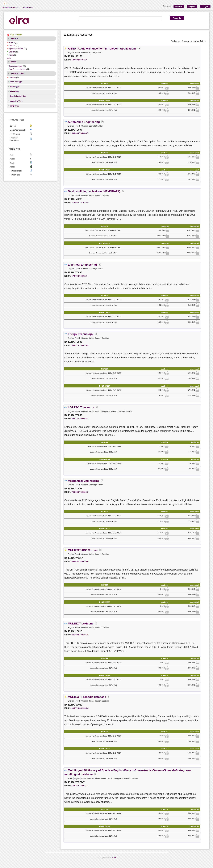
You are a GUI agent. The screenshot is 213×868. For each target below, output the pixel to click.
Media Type (14, 87)
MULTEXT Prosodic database (87, 697)
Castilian (12, 78)
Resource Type (16, 82)
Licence (13, 62)
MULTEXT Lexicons (81, 624)
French (12, 43)
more (9, 58)
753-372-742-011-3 (80, 786)
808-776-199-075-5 (80, 345)
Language (14, 38)
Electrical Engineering (82, 265)
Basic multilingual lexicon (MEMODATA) (94, 191)
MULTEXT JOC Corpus (83, 550)
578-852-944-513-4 (80, 276)
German (12, 46)
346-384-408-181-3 (80, 635)
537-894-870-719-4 (80, 60)
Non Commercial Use (17, 69)
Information (28, 8)
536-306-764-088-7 (80, 133)
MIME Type (14, 106)
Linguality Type (16, 101)
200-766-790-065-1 (80, 419)
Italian (11, 55)
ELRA (114, 857)
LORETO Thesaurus (81, 407)
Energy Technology (81, 334)
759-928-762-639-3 (80, 492)
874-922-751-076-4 (80, 203)
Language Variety (17, 73)
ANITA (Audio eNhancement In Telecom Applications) (103, 49)
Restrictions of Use (18, 96)
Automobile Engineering (84, 122)
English (12, 52)
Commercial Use (16, 66)
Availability (14, 91)
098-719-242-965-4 (80, 708)
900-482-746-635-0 (80, 561)
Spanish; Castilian (16, 49)
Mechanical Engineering (84, 481)
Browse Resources (11, 8)
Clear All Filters (16, 35)
